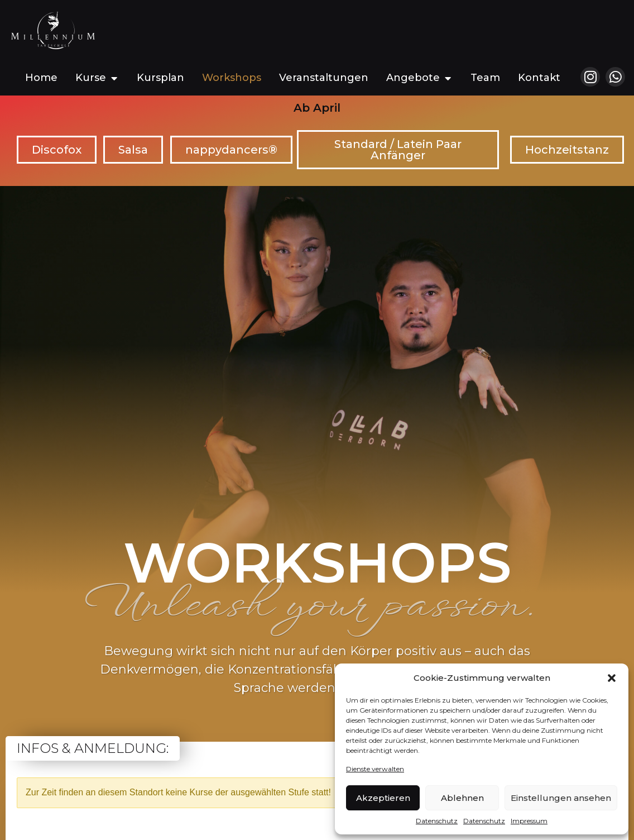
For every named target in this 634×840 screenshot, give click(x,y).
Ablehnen (462, 798)
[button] (612, 678)
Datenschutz (437, 821)
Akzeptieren (383, 798)
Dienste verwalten (375, 769)
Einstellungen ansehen (561, 798)
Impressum (529, 821)
